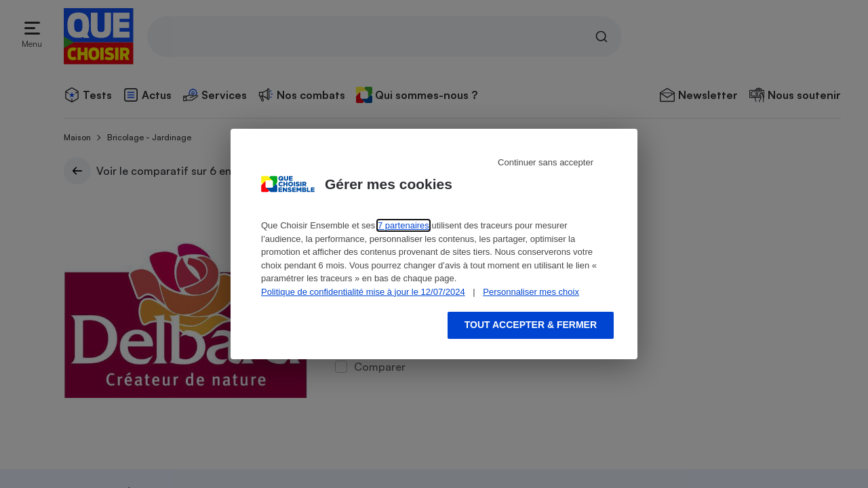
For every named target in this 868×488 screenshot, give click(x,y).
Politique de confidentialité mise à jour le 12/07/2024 (363, 292)
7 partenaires (403, 225)
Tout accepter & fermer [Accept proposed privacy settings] (531, 325)
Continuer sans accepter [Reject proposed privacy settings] (546, 162)
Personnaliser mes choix (531, 292)
